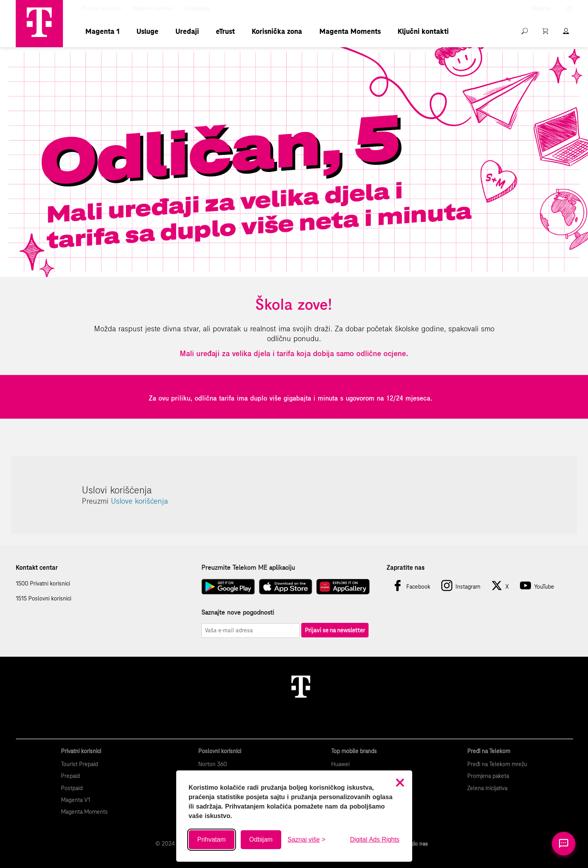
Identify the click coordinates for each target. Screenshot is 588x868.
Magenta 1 (102, 31)
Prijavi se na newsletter (335, 630)
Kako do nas (413, 844)
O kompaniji (196, 9)
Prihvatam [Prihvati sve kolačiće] (212, 839)
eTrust (225, 31)
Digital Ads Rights (375, 839)
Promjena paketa (488, 776)
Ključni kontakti (423, 31)
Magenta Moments (350, 31)
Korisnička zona (277, 31)
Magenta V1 (76, 800)
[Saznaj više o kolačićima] (306, 840)
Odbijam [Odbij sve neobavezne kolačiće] (261, 839)
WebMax (541, 9)
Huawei (340, 764)
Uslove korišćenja (139, 501)
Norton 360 (213, 764)
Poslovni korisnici (152, 9)
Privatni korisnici (102, 9)
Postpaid (72, 788)
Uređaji (187, 31)
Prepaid (70, 776)
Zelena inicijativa (487, 788)
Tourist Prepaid (79, 764)
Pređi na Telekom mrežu (497, 764)
